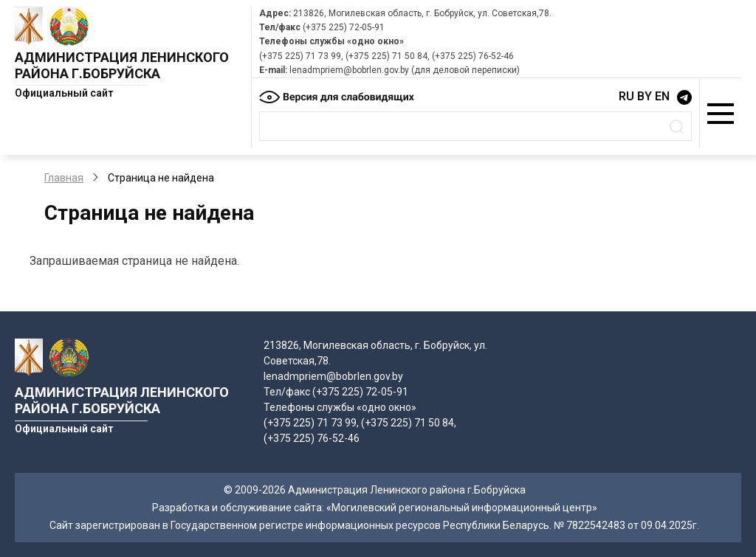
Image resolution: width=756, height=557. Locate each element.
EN (662, 96)
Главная (64, 178)
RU (626, 96)
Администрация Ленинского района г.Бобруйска (122, 65)
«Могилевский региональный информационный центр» (462, 508)
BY (645, 96)
